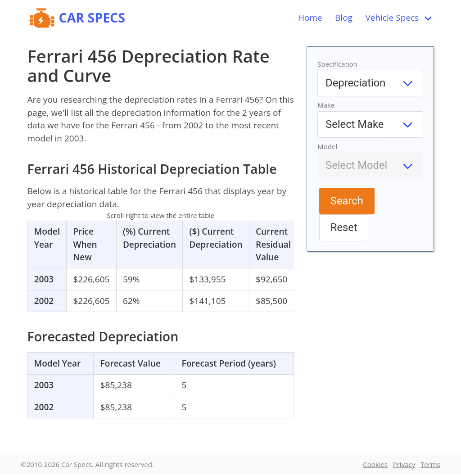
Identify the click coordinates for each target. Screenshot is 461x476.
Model (327, 146)
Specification (337, 64)
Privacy (404, 464)
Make (326, 105)
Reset (344, 227)
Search (347, 201)
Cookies (375, 464)
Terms (430, 464)
